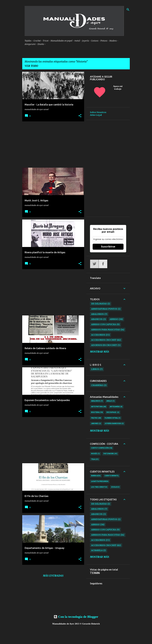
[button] (80, 116)
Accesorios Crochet (104, 340)
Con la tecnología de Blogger (76, 617)
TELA (95, 459)
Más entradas (53, 576)
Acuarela (97, 550)
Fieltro (96, 418)
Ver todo (31, 66)
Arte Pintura (99, 407)
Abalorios (97, 314)
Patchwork (110, 454)
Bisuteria (97, 412)
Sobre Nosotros (98, 112)
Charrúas (97, 385)
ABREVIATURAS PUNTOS (104, 309)
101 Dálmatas (99, 304)
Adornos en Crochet (104, 345)
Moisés (95, 454)
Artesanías (116, 407)
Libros (95, 369)
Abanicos (97, 319)
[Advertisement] (52, 145)
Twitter (94, 264)
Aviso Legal (96, 115)
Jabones (96, 424)
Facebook (103, 264)
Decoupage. (113, 412)
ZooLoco (115, 487)
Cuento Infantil (112, 476)
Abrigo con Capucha (104, 324)
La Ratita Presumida (100, 481)
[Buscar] (128, 10)
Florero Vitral (113, 418)
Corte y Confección (102, 448)
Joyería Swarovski (114, 424)
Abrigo (114, 319)
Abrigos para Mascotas (106, 330)
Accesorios (98, 335)
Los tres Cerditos (99, 487)
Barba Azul (96, 476)
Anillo (111, 401)
